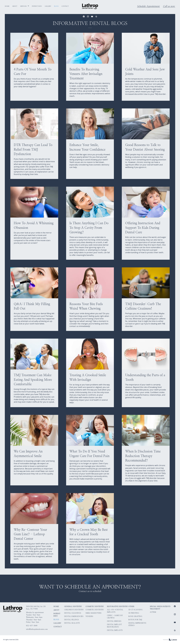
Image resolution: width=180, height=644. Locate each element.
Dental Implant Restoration (114, 626)
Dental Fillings (71, 620)
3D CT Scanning (135, 610)
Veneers (89, 616)
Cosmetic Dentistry (95, 606)
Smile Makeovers (93, 613)
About (56, 610)
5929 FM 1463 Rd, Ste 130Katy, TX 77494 (36, 608)
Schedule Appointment (148, 6)
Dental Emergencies (74, 616)
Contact (58, 627)
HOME (56, 606)
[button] (25, 6)
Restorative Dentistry (117, 606)
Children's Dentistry (74, 610)
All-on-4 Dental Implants (115, 611)
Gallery (57, 623)
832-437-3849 (32, 626)
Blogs (56, 620)
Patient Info (57, 615)
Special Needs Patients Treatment (160, 608)
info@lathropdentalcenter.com (37, 629)
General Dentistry (73, 606)
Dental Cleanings (73, 613)
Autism (153, 612)
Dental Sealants (72, 623)
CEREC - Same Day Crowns (115, 617)
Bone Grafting (135, 616)
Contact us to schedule (90, 591)
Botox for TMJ (135, 620)
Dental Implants (115, 630)
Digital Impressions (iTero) (137, 624)
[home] (90, 6)
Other (131, 606)
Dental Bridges (114, 621)
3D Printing (134, 613)
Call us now (169, 6)
